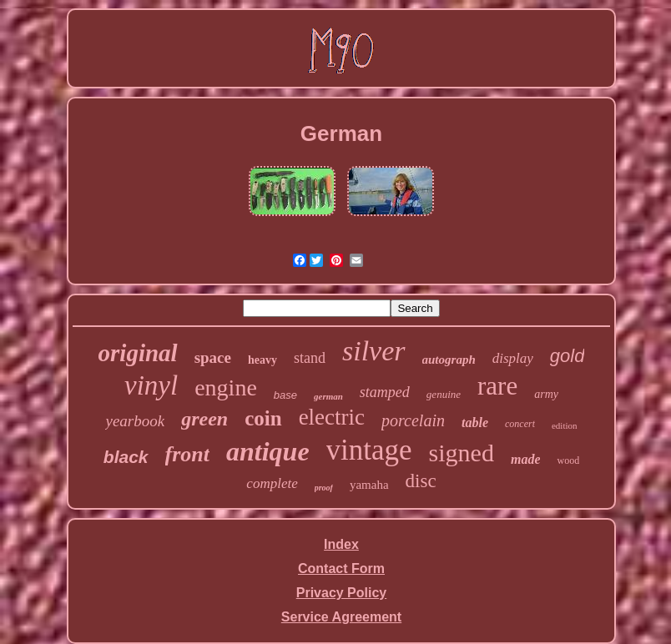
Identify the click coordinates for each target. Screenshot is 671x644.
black (126, 457)
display (513, 358)
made (526, 459)
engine (226, 387)
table (475, 423)
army (546, 394)
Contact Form (341, 569)
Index (341, 544)
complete (272, 483)
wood (568, 460)
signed (462, 453)
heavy (262, 360)
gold (568, 356)
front (187, 454)
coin (263, 418)
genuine (444, 394)
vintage (369, 450)
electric (332, 417)
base (285, 395)
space (213, 357)
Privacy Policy (342, 593)
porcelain (413, 420)
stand (310, 358)
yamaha (369, 485)
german (328, 396)
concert (520, 424)
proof (324, 488)
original (138, 353)
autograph (449, 360)
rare (497, 386)
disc (421, 481)
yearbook (135, 421)
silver (374, 351)
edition (565, 425)
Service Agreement (341, 617)
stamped (385, 392)
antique (268, 451)
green (204, 419)
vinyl (151, 385)
